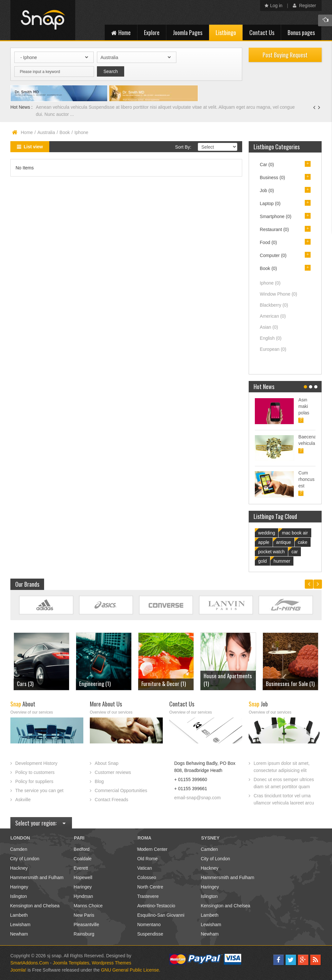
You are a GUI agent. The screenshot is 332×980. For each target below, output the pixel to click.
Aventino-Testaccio (156, 906)
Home (27, 132)
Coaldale (83, 859)
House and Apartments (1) (228, 680)
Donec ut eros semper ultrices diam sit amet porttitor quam (284, 783)
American (273, 316)
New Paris (84, 915)
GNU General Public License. (130, 970)
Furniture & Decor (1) (164, 684)
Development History (36, 763)
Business (272, 178)
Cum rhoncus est (306, 479)
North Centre (150, 887)
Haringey (19, 887)
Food (268, 242)
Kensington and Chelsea (35, 906)
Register (304, 6)
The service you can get (39, 790)
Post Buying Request (285, 55)
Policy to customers (35, 772)
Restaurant (274, 229)
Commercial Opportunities (121, 790)
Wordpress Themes (112, 963)
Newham (19, 934)
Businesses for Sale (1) (290, 684)
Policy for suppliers (34, 781)
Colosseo (147, 877)
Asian (269, 327)
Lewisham (20, 925)
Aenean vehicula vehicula (62, 107)
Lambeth (19, 915)
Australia (46, 132)
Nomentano (149, 925)
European (273, 349)
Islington (18, 896)
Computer (273, 255)
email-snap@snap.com (197, 798)
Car (267, 165)
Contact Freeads (112, 800)
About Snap (107, 763)
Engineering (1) (95, 684)
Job (267, 190)
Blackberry (274, 305)
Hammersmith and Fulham (37, 877)
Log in (273, 6)
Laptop (270, 203)
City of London (25, 859)
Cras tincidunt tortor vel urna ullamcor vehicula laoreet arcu (284, 799)
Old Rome (147, 859)
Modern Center (152, 849)
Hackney (19, 868)
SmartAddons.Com (30, 963)
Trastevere (148, 896)
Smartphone (275, 216)
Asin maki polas (304, 406)
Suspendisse (150, 934)
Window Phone (278, 294)
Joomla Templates (71, 963)
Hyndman (83, 896)
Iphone (270, 283)
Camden (19, 849)
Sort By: (183, 147)
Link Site (46, 605)
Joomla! (18, 970)
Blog (99, 781)
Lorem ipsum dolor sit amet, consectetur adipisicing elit (282, 767)
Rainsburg (84, 934)
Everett (81, 868)
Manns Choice (88, 906)
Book (65, 132)
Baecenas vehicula (307, 440)
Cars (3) (25, 684)
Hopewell (83, 877)
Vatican (145, 868)
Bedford (82, 849)
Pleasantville (86, 925)
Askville (23, 800)
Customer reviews (113, 772)
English (271, 338)
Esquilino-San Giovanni (161, 915)
